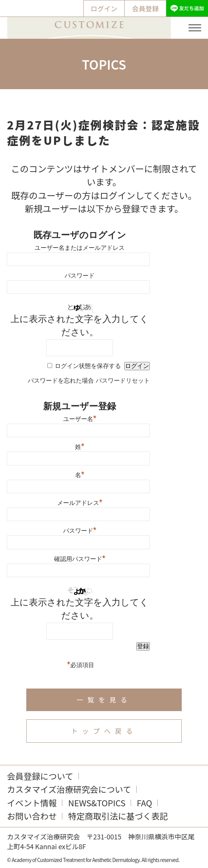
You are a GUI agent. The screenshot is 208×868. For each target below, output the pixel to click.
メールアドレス (80, 502)
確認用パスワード (80, 558)
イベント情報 (32, 803)
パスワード (80, 276)
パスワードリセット (123, 381)
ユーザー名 (80, 418)
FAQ (144, 803)
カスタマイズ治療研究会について (69, 789)
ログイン (104, 8)
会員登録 (145, 8)
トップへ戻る (104, 731)
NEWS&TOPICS (97, 803)
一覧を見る (104, 699)
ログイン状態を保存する (88, 366)
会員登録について (40, 776)
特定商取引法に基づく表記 (118, 816)
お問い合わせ (32, 816)
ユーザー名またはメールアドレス (80, 248)
